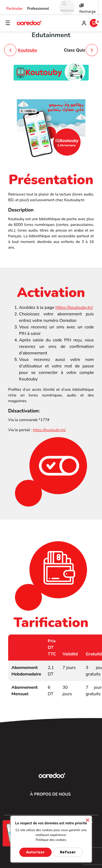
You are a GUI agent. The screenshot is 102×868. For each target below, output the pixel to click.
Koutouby (28, 50)
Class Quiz (75, 50)
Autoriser (35, 852)
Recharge (88, 12)
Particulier (15, 9)
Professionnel (38, 9)
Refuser (68, 852)
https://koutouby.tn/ (74, 308)
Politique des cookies (51, 840)
